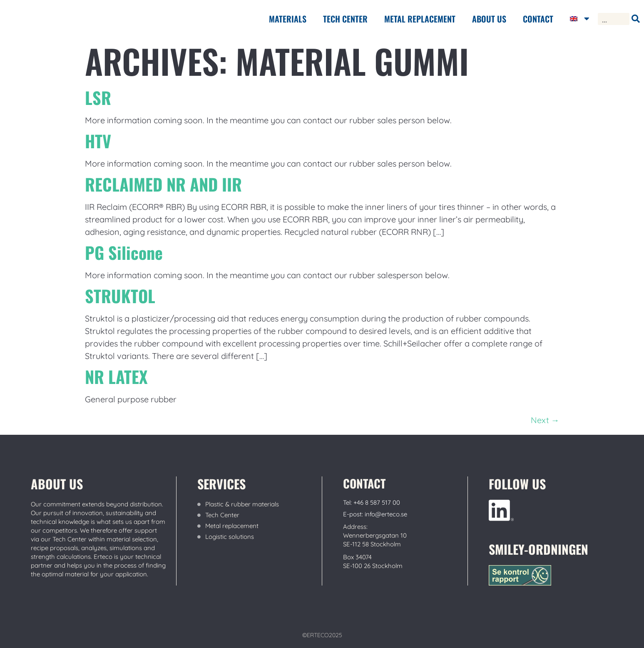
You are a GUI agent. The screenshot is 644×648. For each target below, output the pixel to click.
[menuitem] (580, 19)
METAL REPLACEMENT (420, 19)
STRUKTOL (120, 296)
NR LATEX (116, 376)
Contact (538, 19)
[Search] (635, 19)
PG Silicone (124, 252)
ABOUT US (489, 19)
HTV (98, 141)
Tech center (345, 19)
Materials (288, 19)
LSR (98, 97)
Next (545, 420)
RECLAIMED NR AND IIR (163, 184)
